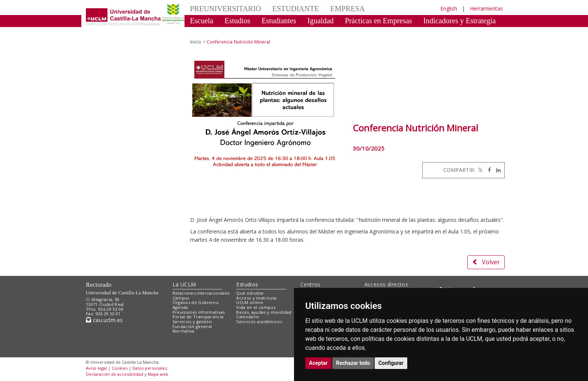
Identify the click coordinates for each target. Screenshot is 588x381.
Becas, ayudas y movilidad (264, 312)
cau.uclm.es (104, 320)
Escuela (202, 21)
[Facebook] (487, 170)
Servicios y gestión (192, 322)
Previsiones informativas (199, 312)
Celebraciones (211, 32)
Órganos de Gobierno (196, 302)
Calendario (248, 317)
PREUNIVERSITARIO (226, 9)
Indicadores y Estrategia (460, 21)
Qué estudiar (250, 293)
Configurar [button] (391, 363)
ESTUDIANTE (295, 9)
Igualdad (321, 21)
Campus (181, 298)
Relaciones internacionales (201, 293)
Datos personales (150, 368)
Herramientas (486, 8)
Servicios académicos (259, 322)
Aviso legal (96, 368)
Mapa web (158, 374)
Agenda (180, 307)
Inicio (196, 42)
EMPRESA (347, 9)
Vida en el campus (256, 307)
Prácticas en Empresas (379, 21)
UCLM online (250, 302)
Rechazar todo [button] (353, 363)
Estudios (238, 21)
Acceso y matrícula (256, 298)
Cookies (120, 368)
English (449, 8)
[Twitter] (480, 170)
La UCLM (184, 284)
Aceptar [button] (318, 363)
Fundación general (192, 326)
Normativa (184, 331)
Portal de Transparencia (198, 317)
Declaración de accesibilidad (115, 374)
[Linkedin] (496, 170)
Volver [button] (486, 262)
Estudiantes (279, 21)
